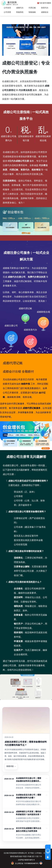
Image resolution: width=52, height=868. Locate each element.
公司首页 (7, 8)
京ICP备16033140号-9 (26, 860)
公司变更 (7, 12)
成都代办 (20, 8)
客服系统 (20, 12)
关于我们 (31, 853)
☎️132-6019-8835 (44, 3)
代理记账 (32, 8)
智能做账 (32, 12)
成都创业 (45, 12)
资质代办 (45, 8)
